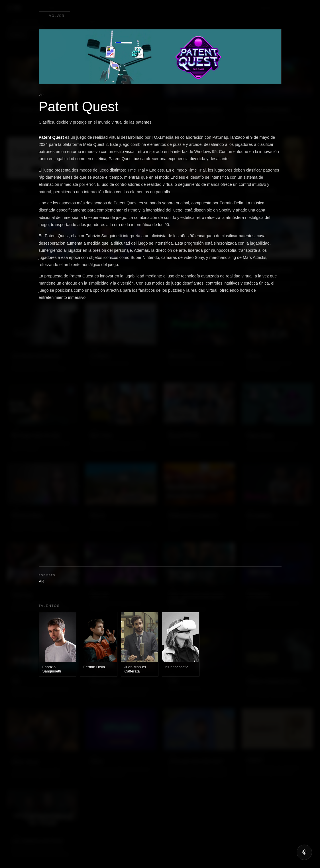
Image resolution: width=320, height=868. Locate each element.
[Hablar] (304, 852)
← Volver (54, 16)
